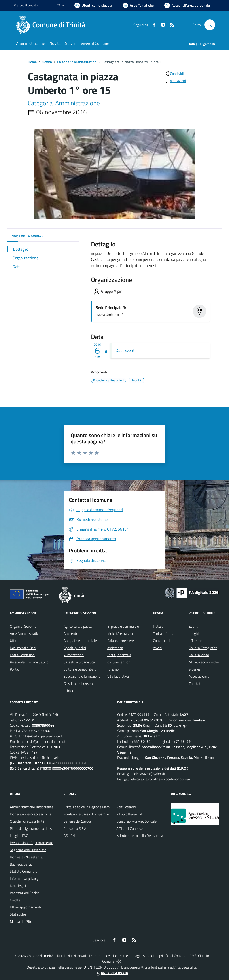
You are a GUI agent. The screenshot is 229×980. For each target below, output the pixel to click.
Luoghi (194, 633)
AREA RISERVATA (112, 973)
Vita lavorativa (118, 676)
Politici (15, 669)
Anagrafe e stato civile (80, 641)
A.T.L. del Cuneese (129, 828)
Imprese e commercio (123, 626)
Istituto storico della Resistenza (140, 836)
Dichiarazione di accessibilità (31, 814)
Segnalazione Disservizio (28, 850)
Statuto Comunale (23, 871)
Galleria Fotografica (203, 648)
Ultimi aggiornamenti (25, 907)
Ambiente (71, 633)
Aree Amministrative (25, 633)
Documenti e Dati (23, 648)
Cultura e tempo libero (80, 669)
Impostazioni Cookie (25, 893)
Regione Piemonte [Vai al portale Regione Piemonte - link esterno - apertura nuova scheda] (26, 5)
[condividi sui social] (173, 74)
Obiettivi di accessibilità (27, 821)
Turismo (113, 669)
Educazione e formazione (82, 676)
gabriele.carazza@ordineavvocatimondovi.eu (157, 779)
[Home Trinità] (52, 25)
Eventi (194, 626)
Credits (15, 900)
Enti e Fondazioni (23, 655)
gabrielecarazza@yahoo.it (146, 774)
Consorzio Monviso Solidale (136, 821)
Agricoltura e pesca (78, 626)
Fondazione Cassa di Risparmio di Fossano (94, 814)
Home (32, 62)
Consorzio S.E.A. (75, 828)
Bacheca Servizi (21, 864)
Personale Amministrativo (29, 662)
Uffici (14, 641)
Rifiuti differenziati (130, 814)
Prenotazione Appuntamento (31, 843)
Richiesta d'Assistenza (26, 857)
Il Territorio (196, 641)
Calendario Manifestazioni (77, 62)
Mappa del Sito (21, 921)
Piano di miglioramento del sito (33, 828)
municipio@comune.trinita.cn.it (43, 741)
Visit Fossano (126, 807)
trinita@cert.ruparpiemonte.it (41, 736)
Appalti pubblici (75, 648)
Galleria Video (199, 655)
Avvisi (157, 648)
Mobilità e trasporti (121, 633)
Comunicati (161, 641)
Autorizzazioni (74, 655)
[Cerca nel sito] (210, 25)
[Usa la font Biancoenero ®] (93, 5)
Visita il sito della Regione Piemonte (90, 807)
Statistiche (18, 914)
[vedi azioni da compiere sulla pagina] (174, 81)
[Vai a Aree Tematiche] (138, 5)
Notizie (158, 626)
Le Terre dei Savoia (77, 821)
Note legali (18, 886)
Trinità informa (164, 633)
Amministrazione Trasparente (32, 807)
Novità (47, 62)
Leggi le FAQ (19, 836)
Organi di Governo (23, 626)
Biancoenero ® (132, 967)
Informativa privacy (24, 878)
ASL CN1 (70, 836)
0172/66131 (25, 720)
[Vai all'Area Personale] (187, 5)
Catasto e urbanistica (79, 662)
